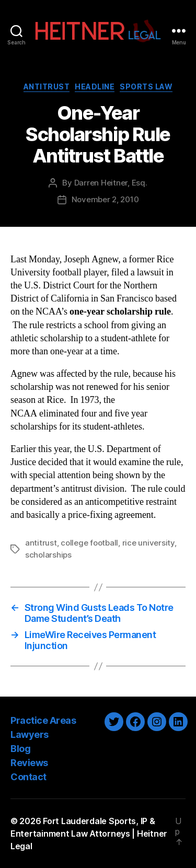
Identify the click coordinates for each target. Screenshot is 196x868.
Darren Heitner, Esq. (111, 183)
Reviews (29, 763)
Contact (28, 777)
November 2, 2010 (105, 199)
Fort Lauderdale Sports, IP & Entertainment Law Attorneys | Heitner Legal (89, 834)
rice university (148, 543)
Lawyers (30, 734)
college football (89, 543)
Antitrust (47, 86)
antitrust (41, 543)
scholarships (48, 555)
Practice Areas (43, 720)
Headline (95, 86)
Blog (20, 749)
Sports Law (146, 86)
